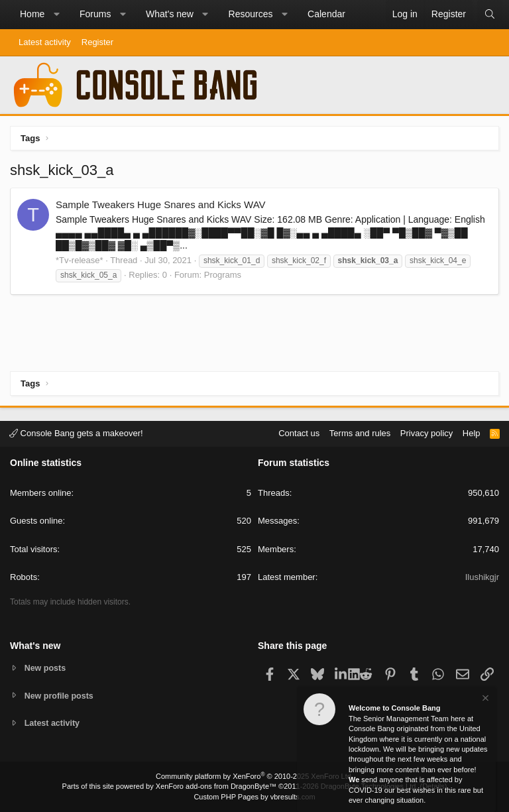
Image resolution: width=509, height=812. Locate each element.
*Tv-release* (80, 260)
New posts (46, 667)
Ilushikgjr (482, 576)
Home (32, 14)
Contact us (299, 433)
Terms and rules (360, 433)
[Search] (490, 15)
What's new (170, 14)
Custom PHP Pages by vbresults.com (254, 797)
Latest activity (45, 42)
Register (97, 42)
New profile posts (60, 695)
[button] (56, 15)
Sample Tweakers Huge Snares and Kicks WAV (161, 204)
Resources (251, 14)
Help (472, 433)
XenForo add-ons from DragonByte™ (216, 786)
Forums (95, 14)
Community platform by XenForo (254, 776)
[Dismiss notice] (484, 700)
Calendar (326, 14)
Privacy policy (426, 433)
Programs (223, 275)
